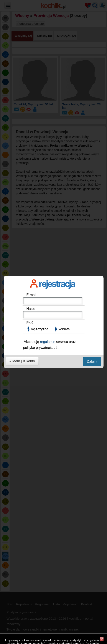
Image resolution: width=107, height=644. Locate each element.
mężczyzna (40, 93)
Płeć (30, 86)
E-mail (31, 58)
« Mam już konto (22, 125)
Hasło (31, 72)
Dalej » (92, 125)
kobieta (64, 93)
